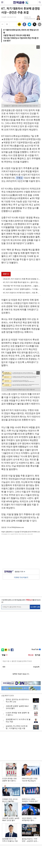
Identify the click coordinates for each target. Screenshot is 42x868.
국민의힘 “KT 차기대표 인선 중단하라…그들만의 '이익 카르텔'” (22, 286)
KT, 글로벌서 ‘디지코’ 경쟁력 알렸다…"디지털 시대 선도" (22, 289)
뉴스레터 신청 (35, 607)
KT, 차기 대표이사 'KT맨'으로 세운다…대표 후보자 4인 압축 (22, 293)
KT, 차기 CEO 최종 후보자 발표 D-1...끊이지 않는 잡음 (22, 282)
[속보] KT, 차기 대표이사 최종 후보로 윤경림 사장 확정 (22, 279)
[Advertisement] (21, 551)
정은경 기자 (20, 572)
